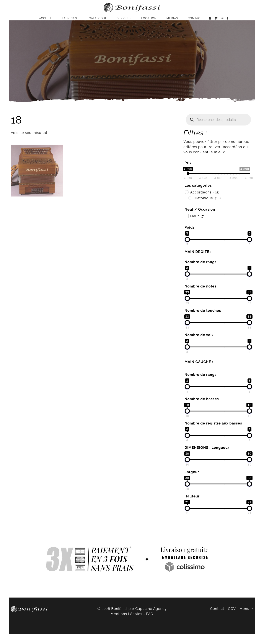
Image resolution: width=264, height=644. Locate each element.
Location (149, 21)
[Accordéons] (186, 202)
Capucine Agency (151, 619)
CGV (232, 619)
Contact (195, 21)
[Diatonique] (190, 208)
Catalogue (98, 21)
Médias (172, 21)
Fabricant (71, 21)
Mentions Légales (126, 624)
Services (124, 21)
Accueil (46, 21)
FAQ (150, 624)
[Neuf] (186, 226)
